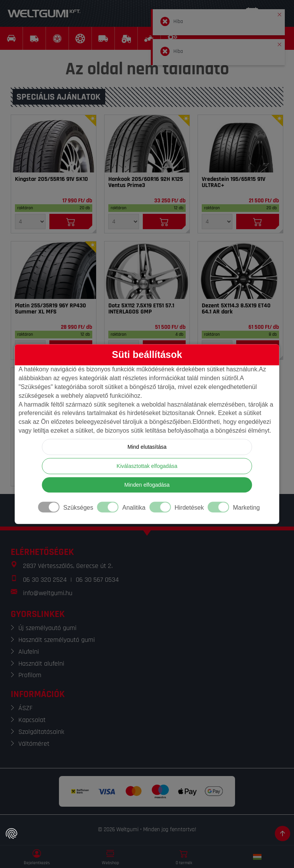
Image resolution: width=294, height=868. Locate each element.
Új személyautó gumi (47, 628)
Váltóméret (34, 744)
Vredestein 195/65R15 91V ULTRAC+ (234, 182)
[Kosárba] (71, 222)
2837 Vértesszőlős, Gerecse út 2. (68, 566)
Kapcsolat (32, 720)
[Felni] (147, 270)
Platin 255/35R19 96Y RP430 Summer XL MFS (51, 309)
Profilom (30, 675)
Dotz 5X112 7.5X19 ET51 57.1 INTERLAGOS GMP (141, 309)
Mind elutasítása (147, 447)
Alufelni (29, 652)
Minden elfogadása (147, 485)
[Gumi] (54, 144)
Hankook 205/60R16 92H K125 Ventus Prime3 (146, 182)
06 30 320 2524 (45, 580)
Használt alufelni (41, 664)
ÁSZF (25, 708)
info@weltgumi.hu (48, 593)
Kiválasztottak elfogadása (147, 466)
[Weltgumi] (44, 13)
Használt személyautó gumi (57, 640)
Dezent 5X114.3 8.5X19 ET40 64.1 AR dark (236, 309)
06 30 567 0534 (97, 580)
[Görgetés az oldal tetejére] (283, 834)
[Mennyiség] (30, 222)
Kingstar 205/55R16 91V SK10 (51, 179)
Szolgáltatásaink (41, 732)
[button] (279, 13)
